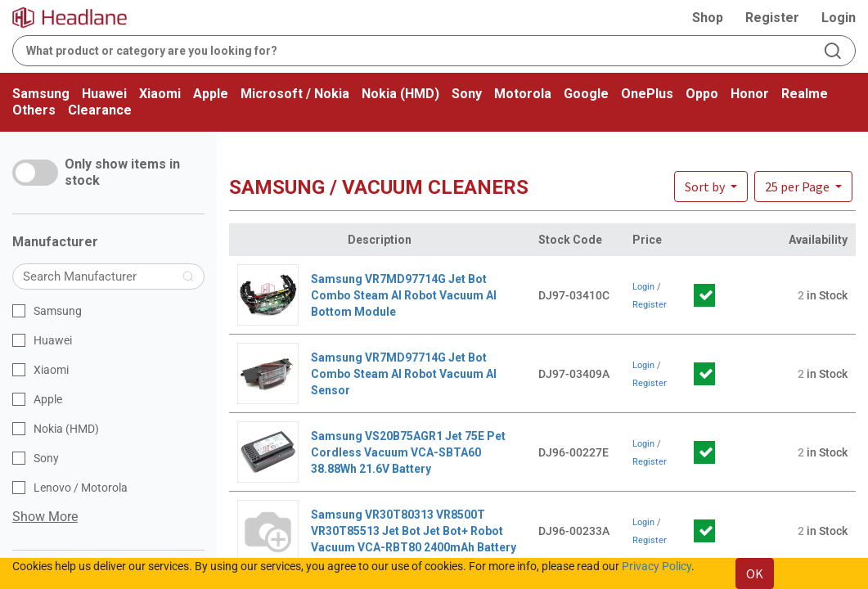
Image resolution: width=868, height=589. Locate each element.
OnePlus (647, 94)
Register (772, 18)
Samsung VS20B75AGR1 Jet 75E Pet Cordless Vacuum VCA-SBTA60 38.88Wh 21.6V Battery (408, 452)
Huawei (104, 94)
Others (34, 110)
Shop (708, 18)
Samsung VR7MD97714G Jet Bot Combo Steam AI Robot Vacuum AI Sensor (404, 374)
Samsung (41, 94)
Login (839, 18)
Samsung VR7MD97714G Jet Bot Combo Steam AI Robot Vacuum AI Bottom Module (404, 295)
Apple (211, 94)
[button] (803, 187)
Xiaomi (160, 94)
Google (586, 94)
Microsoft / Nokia (295, 94)
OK (755, 573)
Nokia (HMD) (400, 94)
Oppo (702, 94)
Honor (750, 94)
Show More (45, 517)
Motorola (523, 94)
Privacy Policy (657, 566)
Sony (467, 94)
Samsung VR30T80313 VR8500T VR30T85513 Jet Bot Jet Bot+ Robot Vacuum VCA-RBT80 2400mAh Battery (414, 531)
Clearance (100, 110)
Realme (805, 94)
